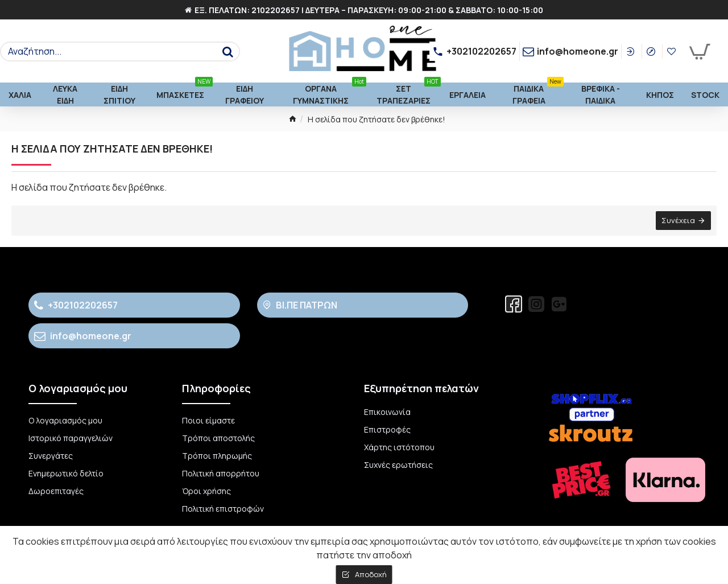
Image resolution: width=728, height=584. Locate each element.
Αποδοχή (371, 574)
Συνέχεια (678, 220)
